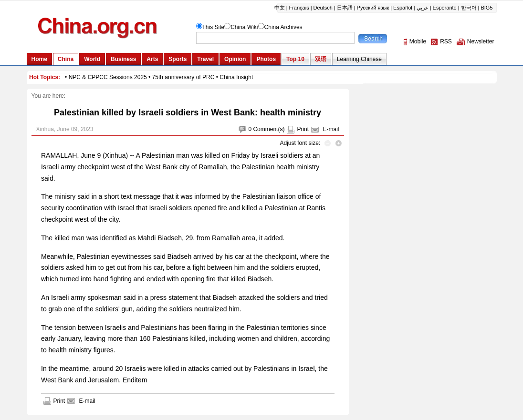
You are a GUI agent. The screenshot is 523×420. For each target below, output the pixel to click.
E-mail (331, 129)
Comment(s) (269, 129)
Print (303, 129)
